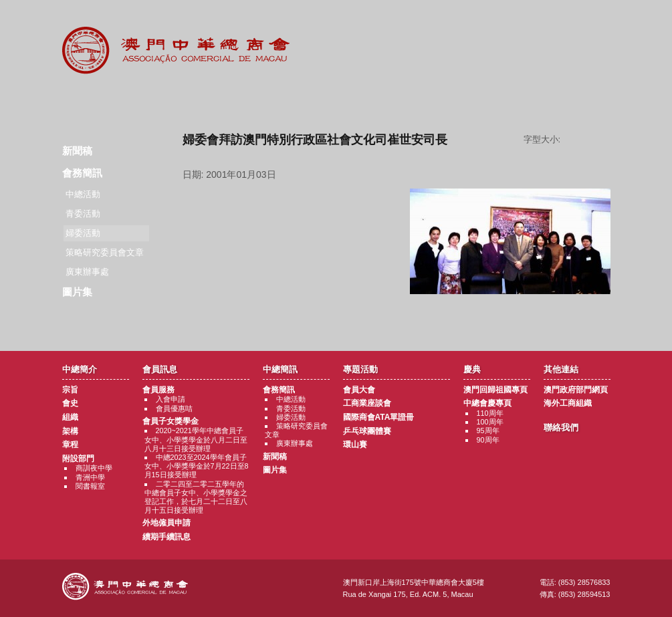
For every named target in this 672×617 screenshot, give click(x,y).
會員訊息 (172, 100)
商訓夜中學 (94, 468)
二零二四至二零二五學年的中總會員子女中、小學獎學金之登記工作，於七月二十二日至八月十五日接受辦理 (196, 497)
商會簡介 (90, 100)
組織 (70, 417)
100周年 (490, 422)
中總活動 (83, 194)
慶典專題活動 (419, 100)
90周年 (488, 440)
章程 (70, 445)
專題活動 (337, 100)
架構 (70, 431)
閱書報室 (90, 486)
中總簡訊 (254, 100)
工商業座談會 (367, 403)
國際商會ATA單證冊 (379, 417)
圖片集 (77, 292)
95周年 (488, 430)
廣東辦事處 (87, 272)
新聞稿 (77, 151)
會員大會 (359, 390)
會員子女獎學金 (171, 421)
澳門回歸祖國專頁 (495, 390)
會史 (70, 403)
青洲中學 (90, 477)
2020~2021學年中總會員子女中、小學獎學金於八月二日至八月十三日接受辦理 (196, 439)
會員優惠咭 (174, 408)
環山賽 (355, 445)
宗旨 (70, 390)
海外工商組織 (568, 403)
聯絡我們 (583, 100)
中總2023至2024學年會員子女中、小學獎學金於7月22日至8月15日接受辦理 (197, 466)
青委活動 (83, 214)
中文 (556, 21)
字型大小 (590, 140)
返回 (396, 316)
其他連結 (501, 100)
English (592, 21)
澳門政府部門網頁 (576, 390)
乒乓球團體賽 (367, 431)
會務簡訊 (82, 173)
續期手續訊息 (166, 537)
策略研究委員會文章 (105, 252)
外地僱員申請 (166, 523)
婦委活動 (291, 417)
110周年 (490, 413)
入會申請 (171, 399)
